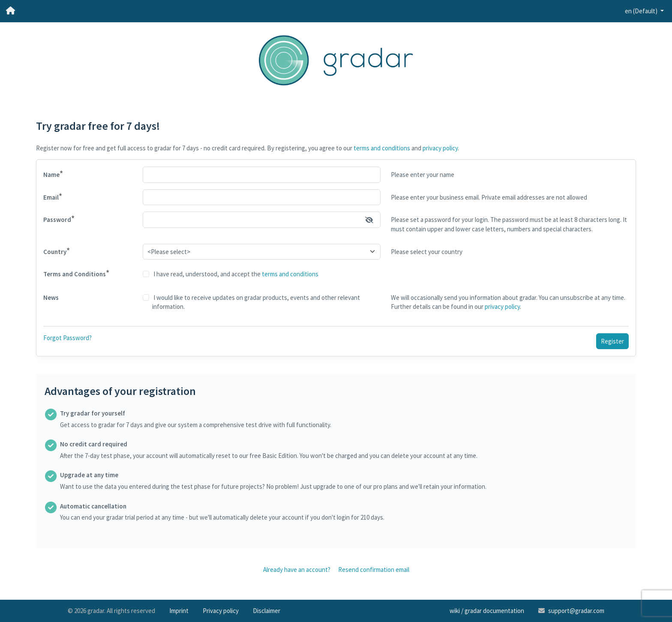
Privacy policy (221, 611)
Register (612, 341)
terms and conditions (382, 148)
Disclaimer (267, 611)
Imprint (179, 611)
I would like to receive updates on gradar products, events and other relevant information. (256, 302)
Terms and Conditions (76, 273)
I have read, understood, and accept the (235, 274)
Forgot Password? (67, 338)
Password (59, 219)
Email (53, 196)
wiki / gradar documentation (487, 611)
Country (57, 251)
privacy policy (440, 148)
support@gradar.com (576, 611)
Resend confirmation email (374, 570)
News (51, 298)
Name (53, 174)
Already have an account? (297, 570)
